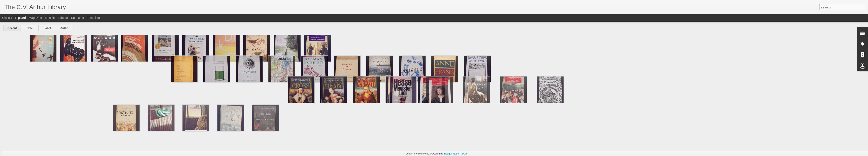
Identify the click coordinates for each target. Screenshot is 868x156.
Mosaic (50, 18)
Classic (7, 18)
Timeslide (93, 18)
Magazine (35, 18)
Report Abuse (460, 154)
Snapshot (78, 18)
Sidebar (63, 18)
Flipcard (20, 18)
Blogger (448, 154)
